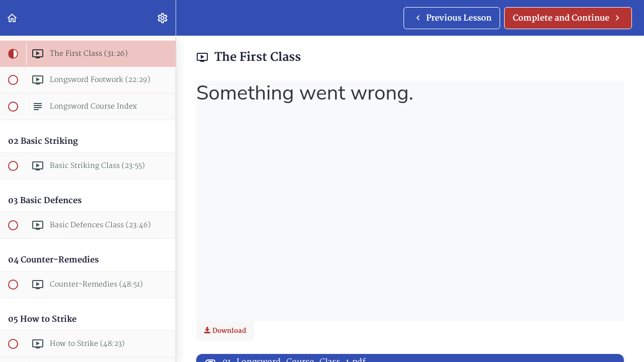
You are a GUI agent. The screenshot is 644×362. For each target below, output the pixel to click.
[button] (13, 18)
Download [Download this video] (225, 331)
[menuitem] (163, 18)
